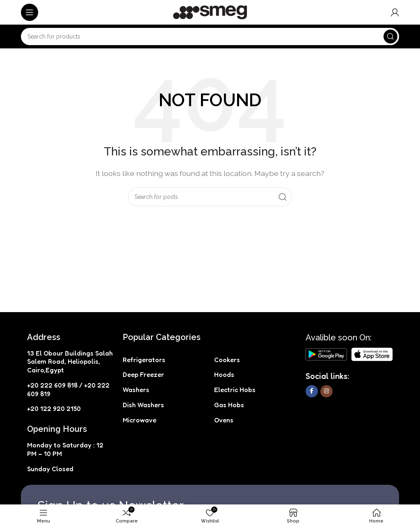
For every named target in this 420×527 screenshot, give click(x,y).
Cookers (227, 360)
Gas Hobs (229, 405)
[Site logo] (210, 12)
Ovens (224, 420)
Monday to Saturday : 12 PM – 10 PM (65, 449)
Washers (136, 390)
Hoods (224, 374)
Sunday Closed (50, 469)
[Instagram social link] (326, 391)
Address (44, 337)
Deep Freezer (143, 374)
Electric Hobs (235, 390)
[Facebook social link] (312, 391)
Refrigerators (144, 360)
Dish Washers (143, 405)
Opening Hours (57, 429)
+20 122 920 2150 (54, 408)
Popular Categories (162, 337)
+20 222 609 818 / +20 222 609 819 (68, 389)
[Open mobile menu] (30, 12)
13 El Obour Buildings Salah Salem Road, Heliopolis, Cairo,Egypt (70, 362)
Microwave (139, 420)
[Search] (210, 37)
